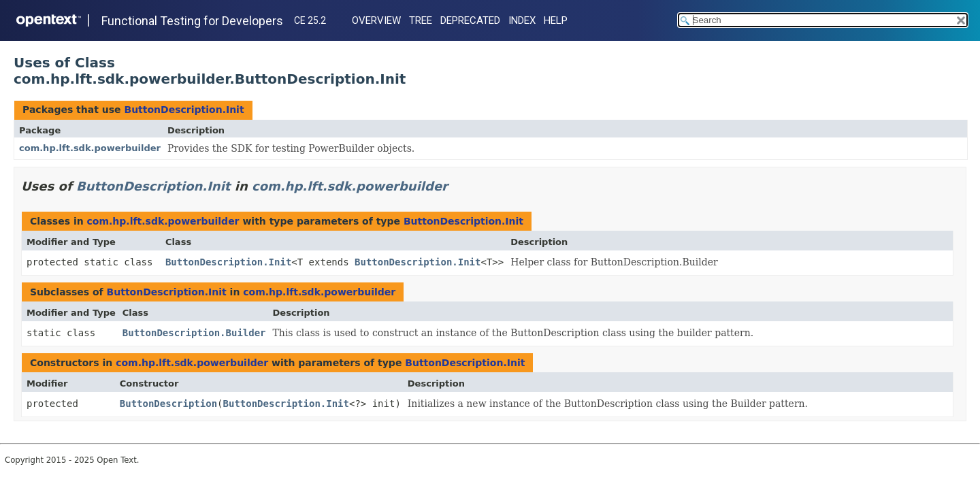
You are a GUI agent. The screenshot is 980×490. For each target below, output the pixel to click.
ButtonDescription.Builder (194, 333)
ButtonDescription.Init (184, 110)
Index (522, 20)
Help (556, 20)
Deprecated (470, 20)
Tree (421, 20)
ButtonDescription (168, 404)
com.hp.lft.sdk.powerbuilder (90, 148)
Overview (376, 20)
